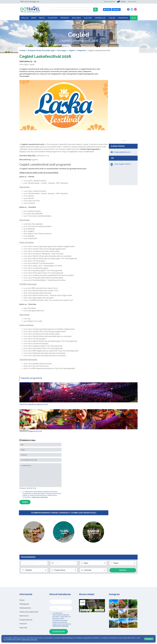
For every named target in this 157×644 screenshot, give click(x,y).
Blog (134, 18)
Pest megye (62, 50)
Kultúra (88, 18)
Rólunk (22, 600)
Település (52, 18)
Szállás (25, 18)
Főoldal (22, 50)
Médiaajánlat (24, 604)
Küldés (25, 502)
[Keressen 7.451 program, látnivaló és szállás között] (71, 10)
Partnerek (23, 624)
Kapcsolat (23, 628)
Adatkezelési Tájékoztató (40, 497)
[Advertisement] (124, 110)
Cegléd (72, 50)
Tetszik (86, 610)
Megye (42, 18)
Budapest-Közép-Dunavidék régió (41, 50)
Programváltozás (26, 620)
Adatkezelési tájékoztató (29, 612)
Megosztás (99, 610)
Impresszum (24, 616)
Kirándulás (100, 18)
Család (112, 18)
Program (65, 18)
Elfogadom (149, 639)
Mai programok (108, 2)
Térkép (120, 2)
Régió (34, 18)
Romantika (123, 18)
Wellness (76, 18)
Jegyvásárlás (132, 2)
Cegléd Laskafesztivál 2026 (46, 56)
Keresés (123, 570)
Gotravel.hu (90, 601)
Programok (81, 50)
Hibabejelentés (25, 608)
